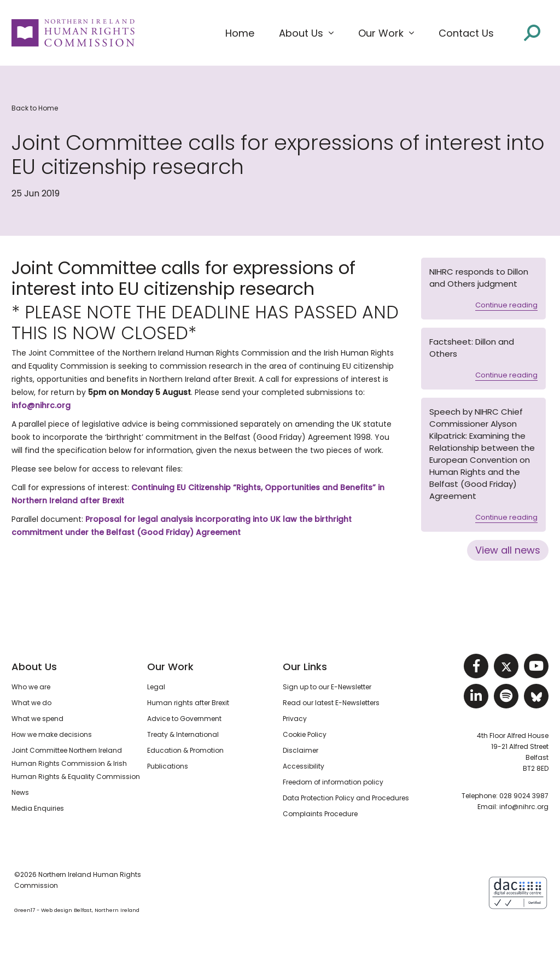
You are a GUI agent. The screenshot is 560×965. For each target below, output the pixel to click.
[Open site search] (532, 32)
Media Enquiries (38, 808)
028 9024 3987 (524, 796)
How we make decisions (52, 734)
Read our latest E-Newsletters (331, 703)
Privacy (295, 719)
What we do (31, 703)
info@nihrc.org (41, 405)
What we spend (37, 719)
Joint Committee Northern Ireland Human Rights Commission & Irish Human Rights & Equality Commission (76, 763)
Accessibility (304, 766)
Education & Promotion (185, 750)
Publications (168, 766)
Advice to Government (184, 719)
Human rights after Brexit (188, 703)
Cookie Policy (305, 734)
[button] (306, 33)
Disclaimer (301, 750)
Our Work (170, 667)
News (20, 792)
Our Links (305, 667)
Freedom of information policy (333, 782)
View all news (508, 550)
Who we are (31, 687)
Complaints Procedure (320, 814)
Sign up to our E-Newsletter (327, 687)
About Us (34, 667)
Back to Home (35, 108)
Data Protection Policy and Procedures (346, 798)
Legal (156, 687)
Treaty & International (183, 734)
